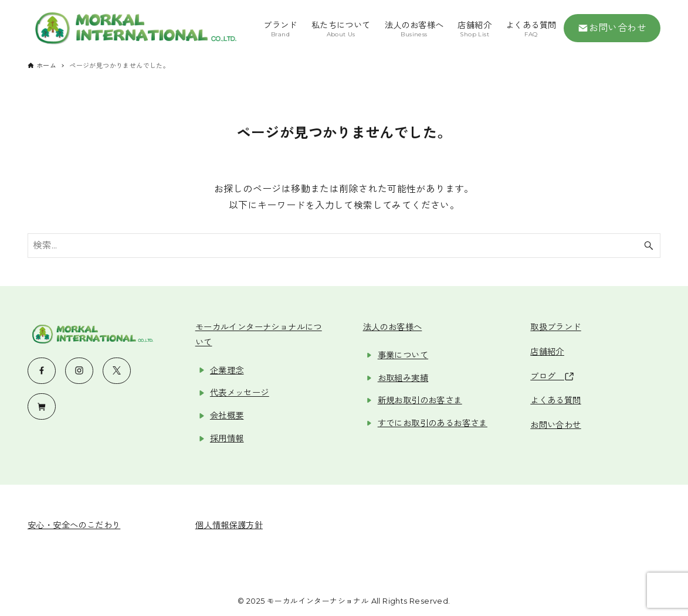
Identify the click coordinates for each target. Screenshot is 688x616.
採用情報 (227, 438)
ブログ (552, 376)
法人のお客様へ (393, 327)
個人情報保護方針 (229, 525)
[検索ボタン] (649, 246)
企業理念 (227, 370)
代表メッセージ (240, 393)
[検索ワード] (344, 246)
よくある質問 (555, 400)
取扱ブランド (555, 327)
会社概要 (227, 416)
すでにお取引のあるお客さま (433, 423)
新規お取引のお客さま (420, 400)
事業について (403, 355)
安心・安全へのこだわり (74, 525)
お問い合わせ (612, 28)
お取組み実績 (403, 378)
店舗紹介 (547, 352)
